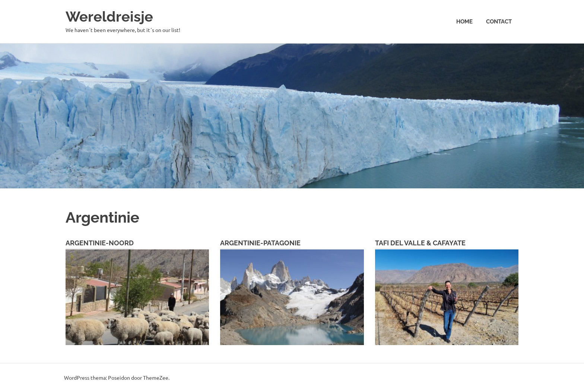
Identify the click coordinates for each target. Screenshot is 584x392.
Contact (499, 22)
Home (464, 22)
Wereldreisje (109, 17)
